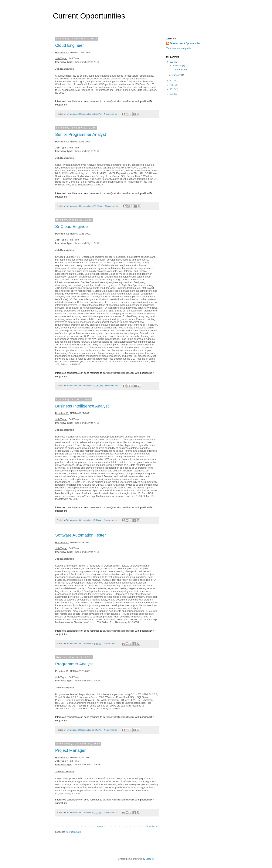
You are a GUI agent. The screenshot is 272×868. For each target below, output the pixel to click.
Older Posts (151, 826)
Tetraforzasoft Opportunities (185, 43)
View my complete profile (179, 48)
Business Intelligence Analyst (82, 406)
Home (100, 826)
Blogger (150, 859)
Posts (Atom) (75, 832)
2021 (173, 85)
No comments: (111, 114)
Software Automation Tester (81, 535)
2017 (173, 89)
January (177, 75)
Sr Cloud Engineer (72, 226)
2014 (173, 94)
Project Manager (70, 750)
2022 (173, 81)
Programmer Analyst (74, 664)
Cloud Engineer (70, 45)
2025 (173, 62)
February (177, 66)
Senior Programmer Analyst (81, 134)
